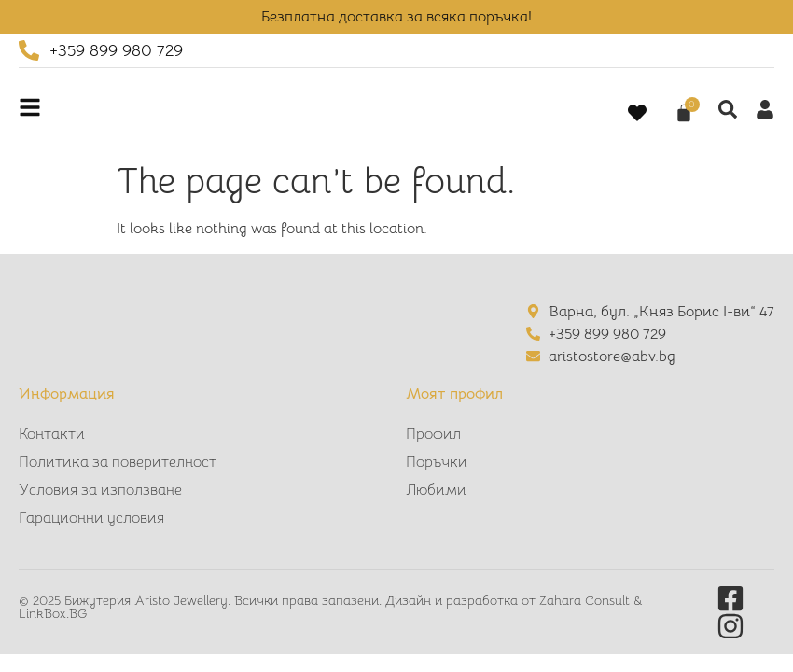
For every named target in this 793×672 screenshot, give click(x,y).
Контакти (52, 434)
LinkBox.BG (53, 613)
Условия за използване (100, 490)
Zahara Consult (586, 600)
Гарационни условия (91, 518)
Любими (436, 490)
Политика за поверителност (118, 462)
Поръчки (437, 462)
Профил (433, 434)
